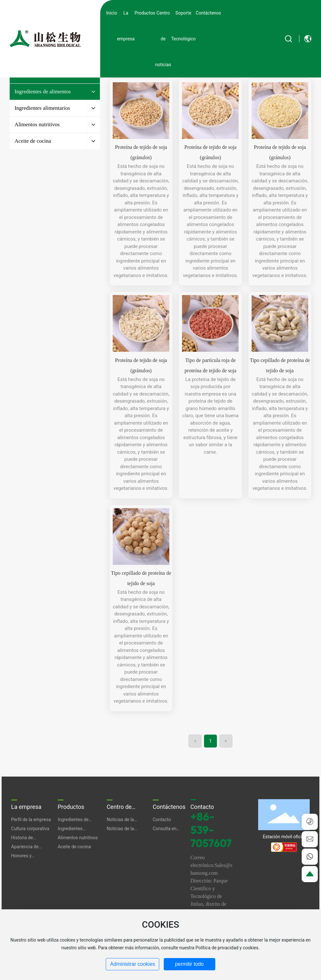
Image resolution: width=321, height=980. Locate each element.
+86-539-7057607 (211, 830)
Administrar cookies (132, 964)
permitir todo (189, 964)
